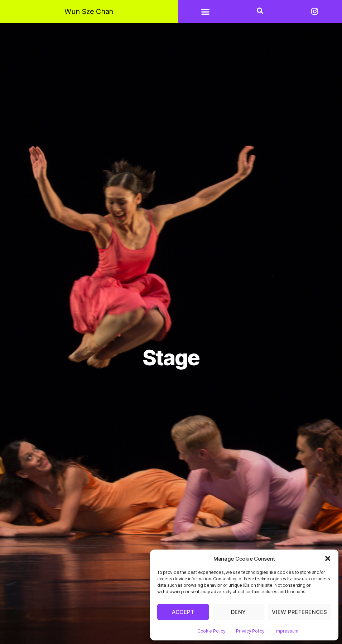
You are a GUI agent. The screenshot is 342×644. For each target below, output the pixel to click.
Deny (239, 612)
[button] (328, 558)
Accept (183, 612)
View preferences (300, 612)
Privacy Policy (250, 631)
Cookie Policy (211, 631)
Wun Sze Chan (89, 11)
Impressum (287, 631)
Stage (171, 358)
